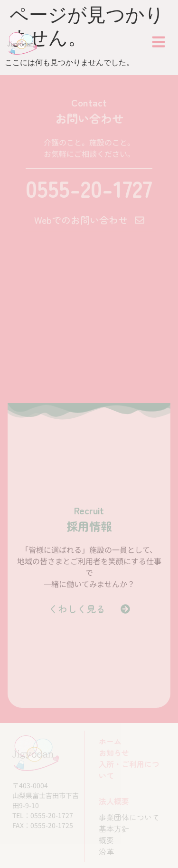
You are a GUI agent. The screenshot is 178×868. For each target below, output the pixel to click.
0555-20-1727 (89, 188)
